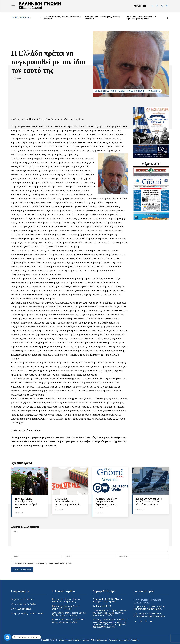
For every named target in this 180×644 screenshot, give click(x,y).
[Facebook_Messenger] (7, 637)
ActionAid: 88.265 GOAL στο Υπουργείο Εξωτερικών (107, 600)
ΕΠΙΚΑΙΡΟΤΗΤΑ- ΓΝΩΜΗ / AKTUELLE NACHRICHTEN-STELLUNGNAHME (127, 91)
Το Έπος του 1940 (102, 606)
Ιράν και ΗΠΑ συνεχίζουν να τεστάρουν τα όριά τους (62, 18)
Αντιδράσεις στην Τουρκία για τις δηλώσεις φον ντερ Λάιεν (141, 18)
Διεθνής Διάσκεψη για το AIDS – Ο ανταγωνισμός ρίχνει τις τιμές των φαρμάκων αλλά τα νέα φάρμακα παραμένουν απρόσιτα (110, 623)
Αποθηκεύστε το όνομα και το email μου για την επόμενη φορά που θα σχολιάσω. (43, 563)
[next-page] (168, 18)
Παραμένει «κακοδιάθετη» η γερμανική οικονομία (102, 18)
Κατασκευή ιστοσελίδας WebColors (124, 640)
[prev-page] (41, 18)
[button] (140, 6)
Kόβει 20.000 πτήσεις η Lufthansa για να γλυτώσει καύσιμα (149, 501)
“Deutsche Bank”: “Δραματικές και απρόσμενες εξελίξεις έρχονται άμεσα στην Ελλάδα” (110, 613)
